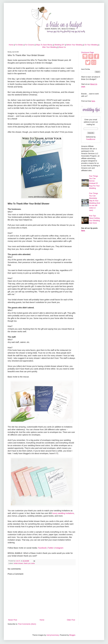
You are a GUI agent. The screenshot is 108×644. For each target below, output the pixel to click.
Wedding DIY (59, 45)
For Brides (19, 45)
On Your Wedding (91, 45)
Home (11, 45)
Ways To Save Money (44, 45)
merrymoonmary (53, 635)
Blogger (72, 635)
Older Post (71, 620)
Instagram (59, 548)
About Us (62, 47)
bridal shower (18, 563)
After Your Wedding (50, 47)
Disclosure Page (87, 52)
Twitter (51, 548)
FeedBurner (91, 139)
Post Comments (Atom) (27, 624)
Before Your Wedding (74, 45)
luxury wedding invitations (63, 513)
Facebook (42, 548)
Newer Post (13, 620)
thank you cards (29, 563)
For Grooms (30, 45)
